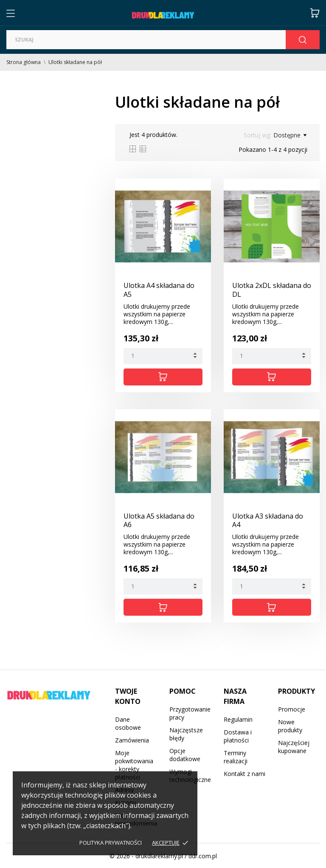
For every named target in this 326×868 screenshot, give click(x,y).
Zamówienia (132, 740)
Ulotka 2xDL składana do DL (272, 290)
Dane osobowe (128, 723)
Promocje (292, 709)
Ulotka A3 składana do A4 (268, 521)
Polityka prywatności (111, 843)
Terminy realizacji (236, 757)
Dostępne (290, 135)
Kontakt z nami (244, 774)
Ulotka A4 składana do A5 (159, 290)
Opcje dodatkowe (185, 755)
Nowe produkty (290, 726)
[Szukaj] (146, 40)
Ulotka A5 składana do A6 (159, 521)
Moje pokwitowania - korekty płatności (134, 765)
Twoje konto (128, 696)
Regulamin (238, 719)
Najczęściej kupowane (294, 747)
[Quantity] (163, 356)
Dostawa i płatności (238, 736)
